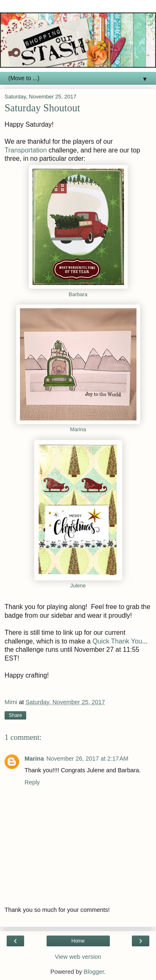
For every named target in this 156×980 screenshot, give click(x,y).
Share (15, 715)
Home (78, 941)
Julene (78, 586)
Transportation (26, 150)
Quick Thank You (117, 641)
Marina (78, 430)
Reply (32, 782)
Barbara (78, 295)
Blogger (94, 972)
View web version (78, 957)
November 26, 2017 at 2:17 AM (87, 759)
